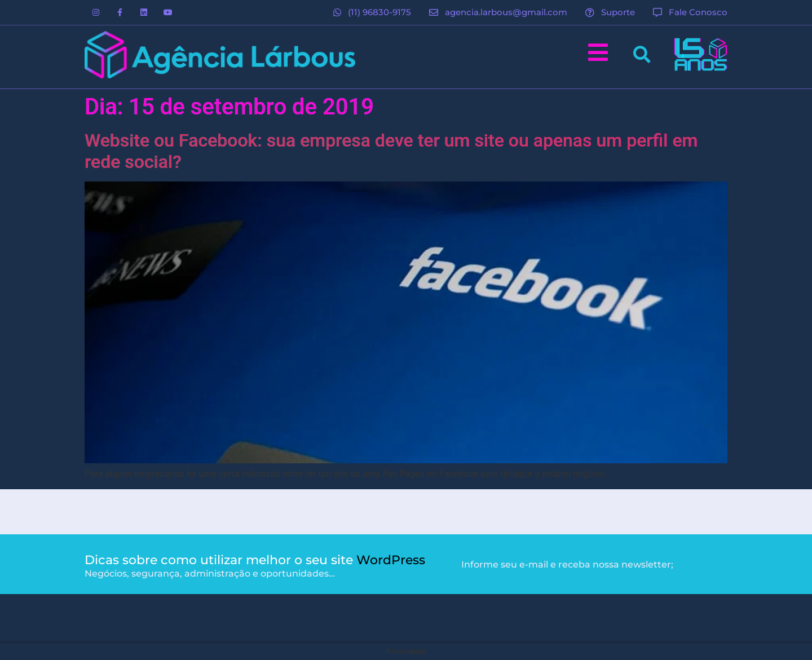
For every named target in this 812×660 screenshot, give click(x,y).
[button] (641, 54)
